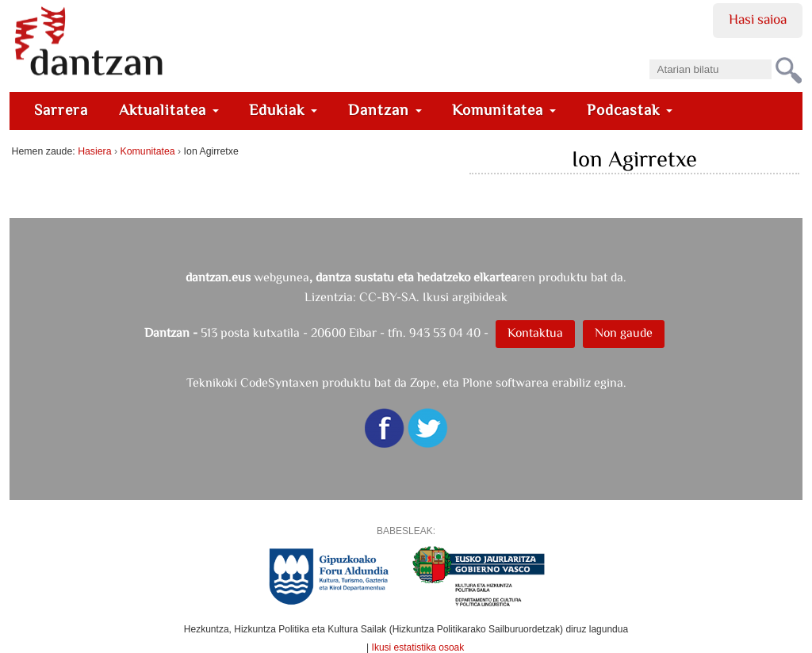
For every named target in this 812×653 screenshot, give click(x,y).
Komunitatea (504, 110)
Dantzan (385, 110)
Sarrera (61, 110)
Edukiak (283, 110)
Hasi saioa (758, 19)
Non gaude (624, 332)
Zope (423, 382)
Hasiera (94, 151)
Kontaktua (535, 332)
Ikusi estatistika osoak (418, 647)
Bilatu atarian (648, 54)
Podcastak (630, 110)
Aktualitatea (169, 110)
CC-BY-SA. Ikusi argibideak (433, 297)
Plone (477, 382)
